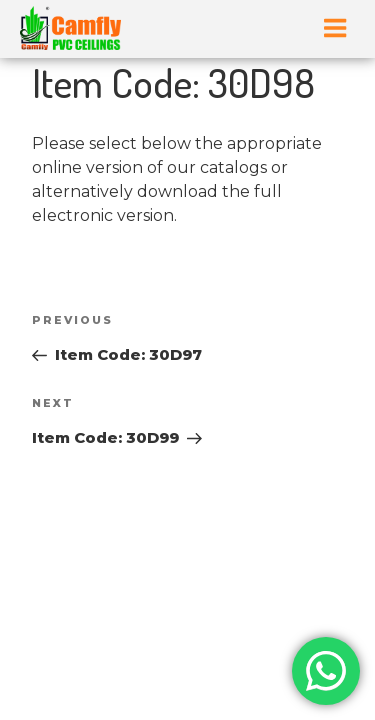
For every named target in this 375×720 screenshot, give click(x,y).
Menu (335, 28)
